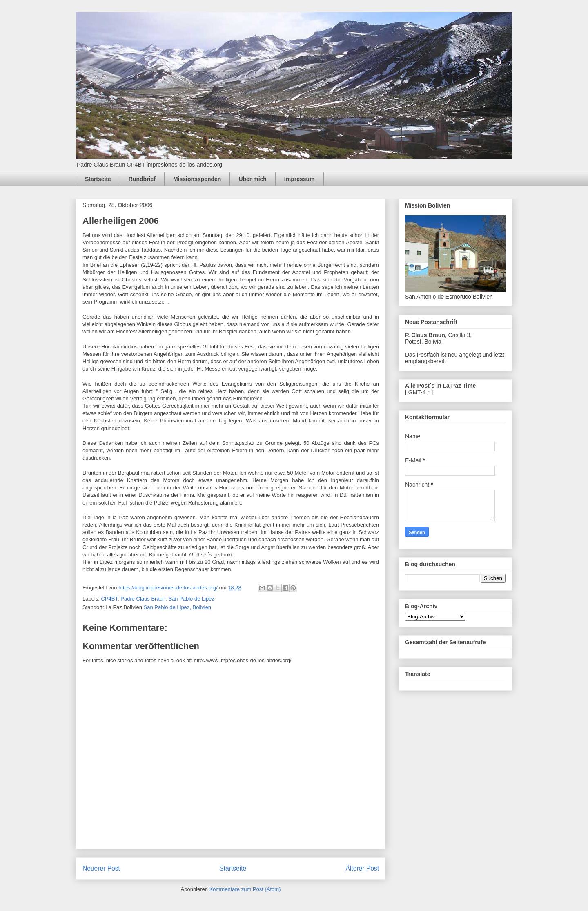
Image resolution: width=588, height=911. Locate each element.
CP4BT (109, 599)
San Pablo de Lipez (191, 599)
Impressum (300, 179)
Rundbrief (142, 179)
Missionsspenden (197, 179)
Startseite (98, 179)
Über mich (252, 179)
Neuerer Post (101, 868)
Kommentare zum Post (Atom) (245, 889)
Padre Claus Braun (143, 599)
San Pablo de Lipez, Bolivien (178, 607)
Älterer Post (362, 868)
